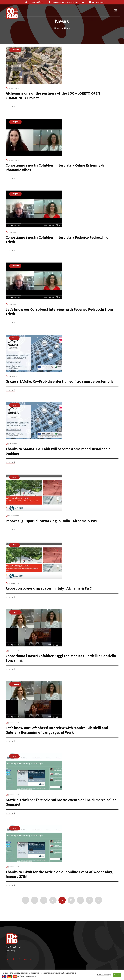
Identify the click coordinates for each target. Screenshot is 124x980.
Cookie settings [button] (104, 975)
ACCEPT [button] (117, 975)
